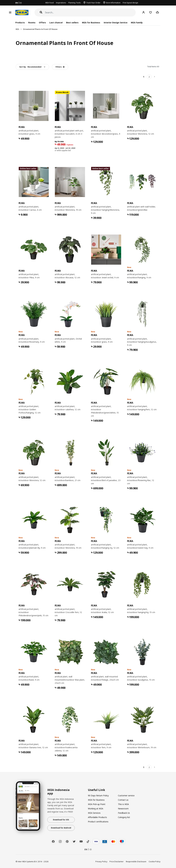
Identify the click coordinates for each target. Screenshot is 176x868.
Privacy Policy (101, 861)
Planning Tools (75, 3)
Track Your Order (93, 3)
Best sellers (72, 23)
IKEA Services (94, 813)
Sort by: (30, 67)
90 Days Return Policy (98, 795)
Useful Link (96, 790)
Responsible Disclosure (136, 861)
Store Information (113, 3)
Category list (124, 817)
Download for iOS (61, 820)
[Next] (155, 77)
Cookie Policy (155, 861)
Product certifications (98, 822)
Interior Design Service (116, 23)
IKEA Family (137, 23)
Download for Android (61, 828)
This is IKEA (123, 804)
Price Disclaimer (117, 861)
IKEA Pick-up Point (97, 804)
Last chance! (56, 23)
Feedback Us (124, 813)
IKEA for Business (91, 23)
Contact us (123, 800)
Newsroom (123, 809)
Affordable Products (97, 817)
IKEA (17, 29)
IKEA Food (50, 3)
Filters (60, 67)
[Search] (90, 13)
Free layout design (130, 3)
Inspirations (61, 3)
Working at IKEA (96, 809)
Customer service (126, 795)
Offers (42, 23)
